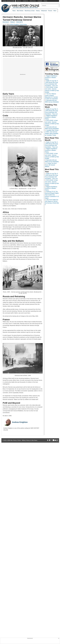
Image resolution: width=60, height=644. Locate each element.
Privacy (46, 1)
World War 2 (20, 22)
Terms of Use (33, 1)
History (38, 11)
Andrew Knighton (20, 422)
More (55, 11)
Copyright (40, 1)
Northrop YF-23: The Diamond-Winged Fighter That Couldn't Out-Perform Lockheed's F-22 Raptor (52, 195)
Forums (50, 11)
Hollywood (44, 11)
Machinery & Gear (30, 11)
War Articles (20, 11)
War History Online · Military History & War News (24, 440)
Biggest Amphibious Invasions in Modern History (51, 78)
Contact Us (25, 1)
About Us (19, 1)
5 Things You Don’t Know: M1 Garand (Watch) (51, 165)
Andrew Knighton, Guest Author (18, 25)
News (14, 11)
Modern (13, 22)
